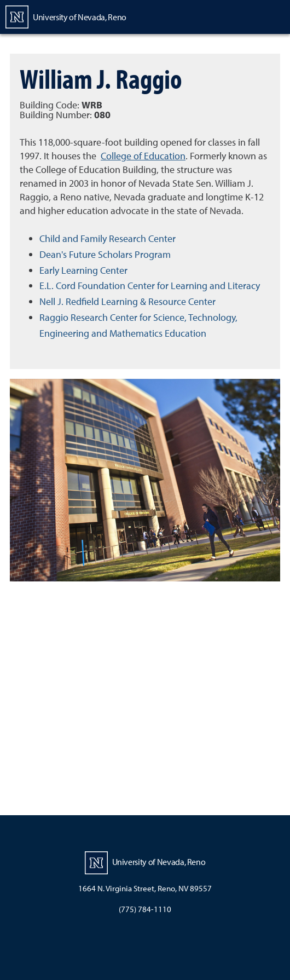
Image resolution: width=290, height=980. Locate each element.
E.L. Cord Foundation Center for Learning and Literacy (150, 286)
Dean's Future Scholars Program (105, 254)
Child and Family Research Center (108, 238)
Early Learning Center (83, 270)
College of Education (143, 156)
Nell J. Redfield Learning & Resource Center (127, 301)
